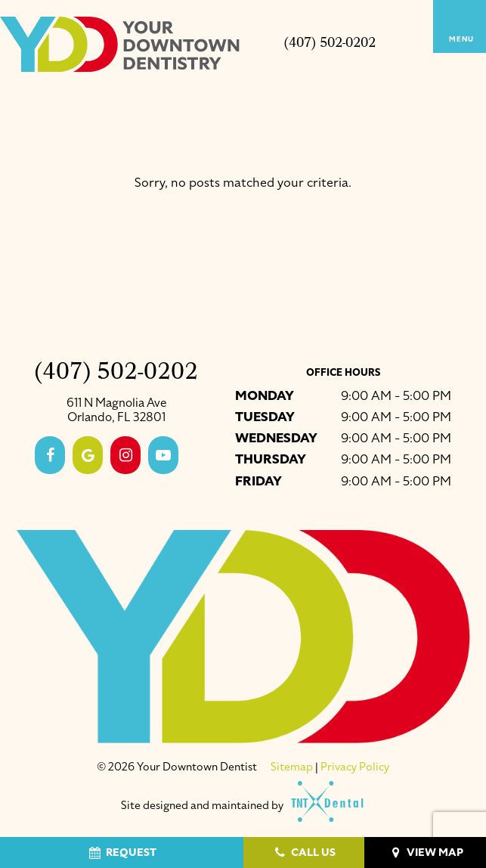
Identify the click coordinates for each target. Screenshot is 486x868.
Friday (258, 481)
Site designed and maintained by (236, 805)
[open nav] (460, 26)
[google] (88, 455)
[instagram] (125, 455)
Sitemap (292, 767)
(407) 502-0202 (330, 45)
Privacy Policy (355, 767)
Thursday (271, 459)
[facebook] (50, 455)
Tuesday (265, 417)
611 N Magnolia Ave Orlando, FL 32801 (116, 411)
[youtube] (163, 455)
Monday (265, 396)
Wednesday (276, 438)
